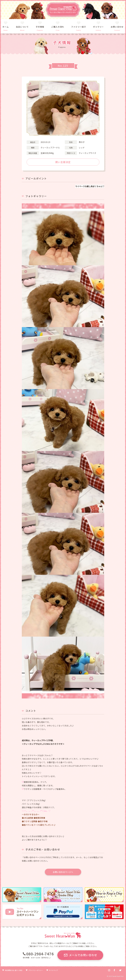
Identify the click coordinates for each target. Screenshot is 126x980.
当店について (22, 27)
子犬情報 (40, 27)
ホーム (6, 27)
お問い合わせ (117, 27)
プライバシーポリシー (36, 970)
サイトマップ (53, 970)
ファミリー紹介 (79, 27)
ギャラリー (98, 27)
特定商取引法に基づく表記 (14, 970)
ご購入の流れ (58, 27)
